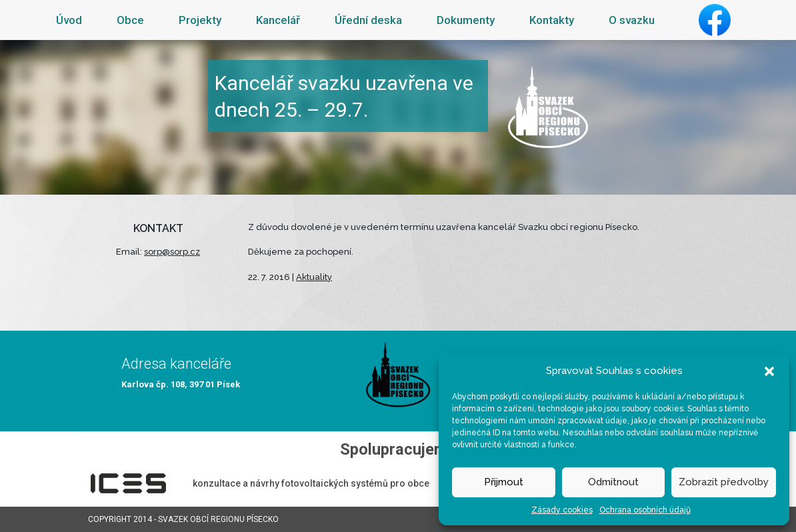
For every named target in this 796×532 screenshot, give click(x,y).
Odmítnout (613, 482)
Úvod (69, 20)
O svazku (632, 20)
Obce (130, 20)
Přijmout (504, 482)
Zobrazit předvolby (724, 482)
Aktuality (314, 277)
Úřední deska (368, 20)
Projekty (200, 20)
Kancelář (278, 20)
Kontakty (552, 20)
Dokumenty (466, 20)
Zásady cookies (562, 510)
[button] (769, 371)
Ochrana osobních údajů (645, 510)
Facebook (715, 20)
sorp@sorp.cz (172, 252)
